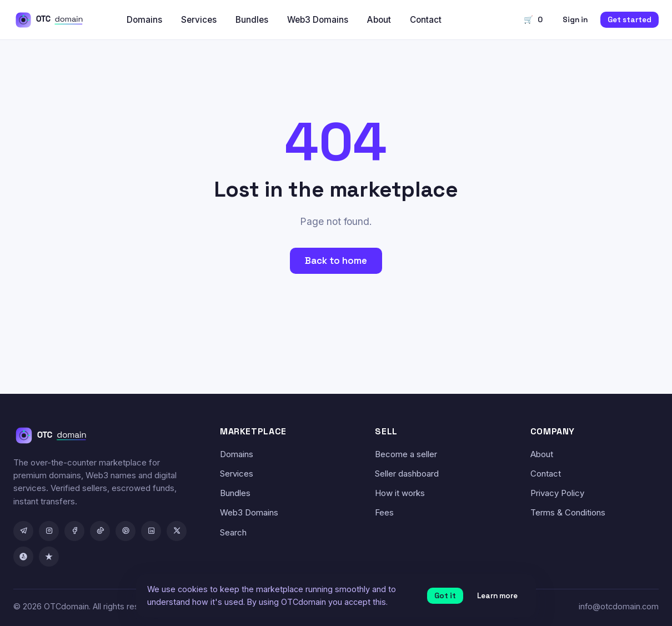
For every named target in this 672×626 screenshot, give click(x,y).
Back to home (336, 261)
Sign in (575, 20)
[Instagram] (49, 531)
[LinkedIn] (151, 531)
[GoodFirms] (23, 557)
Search (233, 532)
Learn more (497, 596)
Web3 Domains (318, 20)
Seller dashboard (407, 474)
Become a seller (406, 454)
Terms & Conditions (568, 512)
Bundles (252, 20)
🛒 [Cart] (533, 20)
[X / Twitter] (177, 531)
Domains (144, 20)
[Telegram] (23, 531)
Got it (445, 596)
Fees (384, 512)
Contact (426, 20)
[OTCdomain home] (57, 20)
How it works (400, 493)
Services (199, 20)
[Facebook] (74, 531)
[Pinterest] (126, 531)
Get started (630, 20)
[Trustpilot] (49, 557)
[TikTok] (100, 531)
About (379, 20)
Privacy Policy (557, 493)
